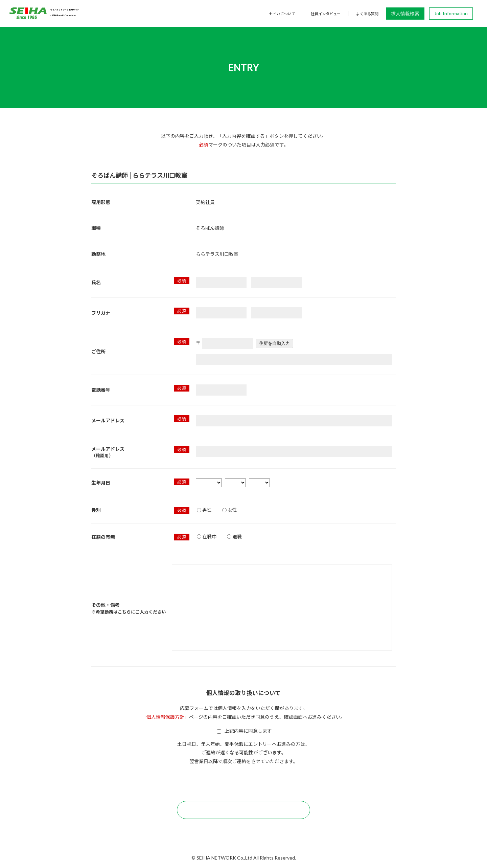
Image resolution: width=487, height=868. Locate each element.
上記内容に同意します (244, 731)
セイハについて (282, 14)
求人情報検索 (405, 13)
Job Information (451, 13)
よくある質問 (367, 14)
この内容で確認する (243, 810)
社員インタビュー (326, 14)
